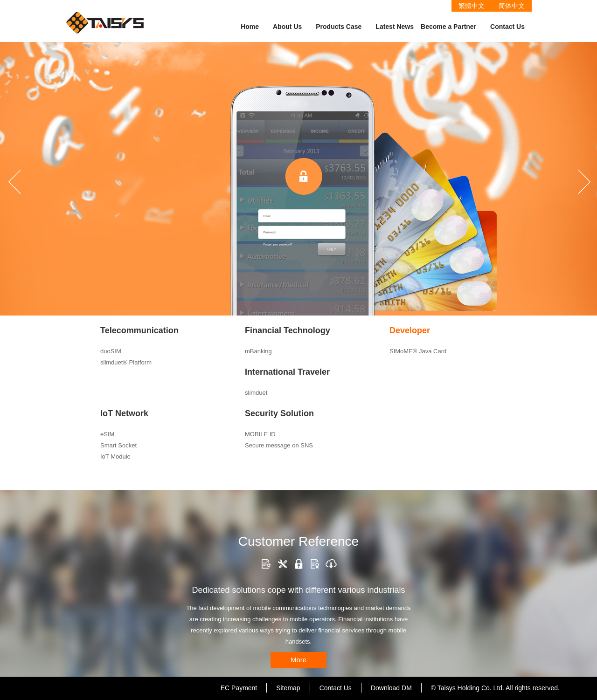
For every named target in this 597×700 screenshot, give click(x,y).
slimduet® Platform (126, 362)
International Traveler (287, 372)
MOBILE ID (260, 434)
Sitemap (288, 688)
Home (250, 27)
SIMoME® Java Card (418, 351)
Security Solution (279, 413)
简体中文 (512, 6)
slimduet (256, 393)
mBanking (258, 351)
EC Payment (239, 688)
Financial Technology (288, 330)
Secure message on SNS (279, 445)
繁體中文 (472, 6)
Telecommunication (139, 330)
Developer (410, 330)
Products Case (339, 27)
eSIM (107, 434)
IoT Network (124, 413)
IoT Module (115, 456)
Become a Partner (448, 27)
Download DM (391, 688)
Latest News (395, 27)
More (298, 660)
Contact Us (507, 27)
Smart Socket (118, 445)
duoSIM (111, 351)
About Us (287, 27)
